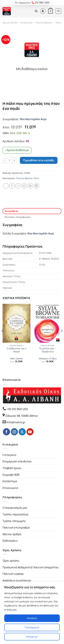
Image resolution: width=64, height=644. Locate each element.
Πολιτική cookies (13, 574)
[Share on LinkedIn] (36, 186)
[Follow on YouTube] (30, 432)
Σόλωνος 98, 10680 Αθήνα (22, 416)
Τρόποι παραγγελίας (16, 514)
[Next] (62, 338)
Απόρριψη (32, 637)
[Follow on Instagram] (14, 432)
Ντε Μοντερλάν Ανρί (33, 119)
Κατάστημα (27, 23)
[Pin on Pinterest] (30, 186)
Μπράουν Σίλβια (48, 359)
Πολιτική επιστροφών (16, 527)
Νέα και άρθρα (12, 534)
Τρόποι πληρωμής (14, 521)
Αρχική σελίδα (10, 23)
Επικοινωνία (10, 488)
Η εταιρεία (9, 455)
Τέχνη (58, 23)
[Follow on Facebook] (6, 432)
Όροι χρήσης (11, 561)
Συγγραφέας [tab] (12, 211)
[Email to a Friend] (24, 186)
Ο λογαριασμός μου (15, 508)
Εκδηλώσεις (10, 541)
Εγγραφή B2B (11, 475)
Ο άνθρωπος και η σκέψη (16, 350)
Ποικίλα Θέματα (44, 23)
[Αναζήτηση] (36, 11)
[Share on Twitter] (18, 186)
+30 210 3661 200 (17, 409)
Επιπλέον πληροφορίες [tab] (18, 217)
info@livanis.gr (16, 422)
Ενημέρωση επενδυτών (17, 461)
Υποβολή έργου (12, 468)
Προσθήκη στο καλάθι (39, 160)
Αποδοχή (32, 618)
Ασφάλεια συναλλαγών (17, 580)
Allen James (16, 359)
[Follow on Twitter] (22, 432)
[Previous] (2, 338)
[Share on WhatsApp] (6, 186)
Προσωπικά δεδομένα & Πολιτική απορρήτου (31, 567)
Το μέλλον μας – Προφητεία (48, 350)
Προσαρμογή (32, 627)
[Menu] (58, 11)
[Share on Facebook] (12, 186)
